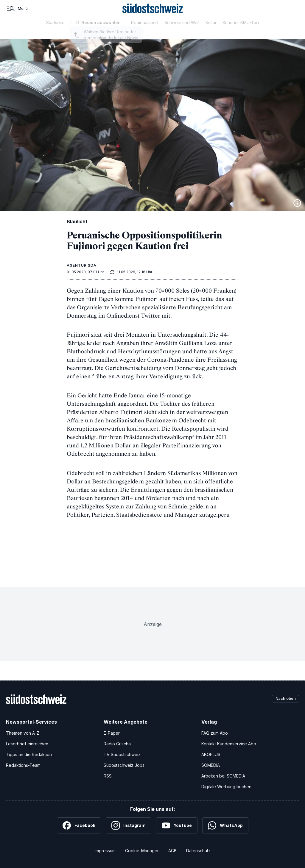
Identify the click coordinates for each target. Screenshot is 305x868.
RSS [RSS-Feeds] (108, 776)
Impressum (105, 851)
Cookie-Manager (142, 851)
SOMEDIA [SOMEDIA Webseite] (211, 765)
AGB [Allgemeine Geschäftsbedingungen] (172, 851)
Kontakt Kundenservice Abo (229, 744)
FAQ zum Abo (215, 733)
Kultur (211, 33)
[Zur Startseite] (153, 14)
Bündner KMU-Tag (241, 33)
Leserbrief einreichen (27, 744)
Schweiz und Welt (182, 33)
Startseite (55, 33)
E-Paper (112, 733)
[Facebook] (79, 825)
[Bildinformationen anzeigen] (297, 203)
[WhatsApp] (225, 825)
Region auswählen (101, 34)
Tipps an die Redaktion (29, 754)
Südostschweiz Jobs (124, 765)
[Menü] (17, 14)
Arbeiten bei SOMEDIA (223, 776)
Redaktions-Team (23, 765)
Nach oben (284, 699)
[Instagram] (129, 825)
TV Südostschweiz (122, 754)
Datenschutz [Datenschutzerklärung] (198, 851)
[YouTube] (177, 825)
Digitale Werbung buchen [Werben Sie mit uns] (226, 787)
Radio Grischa (117, 744)
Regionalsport (145, 33)
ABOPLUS (211, 754)
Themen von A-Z (23, 733)
